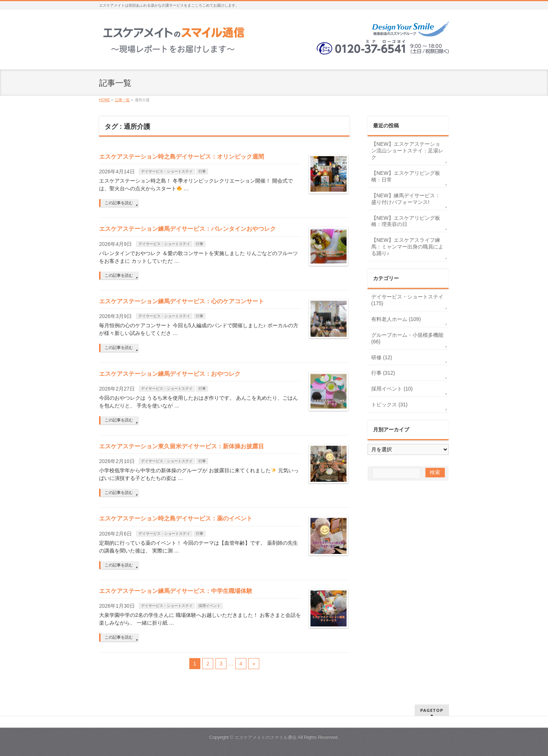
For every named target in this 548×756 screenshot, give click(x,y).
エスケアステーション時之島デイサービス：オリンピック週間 (182, 157)
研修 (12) (382, 357)
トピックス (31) (389, 405)
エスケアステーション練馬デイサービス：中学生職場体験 (176, 591)
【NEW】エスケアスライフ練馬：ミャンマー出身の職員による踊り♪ (407, 247)
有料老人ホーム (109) (396, 319)
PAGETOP (432, 710)
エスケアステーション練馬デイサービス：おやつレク (170, 374)
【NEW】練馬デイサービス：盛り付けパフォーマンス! (406, 199)
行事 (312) (383, 373)
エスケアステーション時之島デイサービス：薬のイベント (176, 518)
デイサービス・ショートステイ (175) (407, 300)
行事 (202, 171)
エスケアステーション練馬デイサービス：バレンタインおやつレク (187, 229)
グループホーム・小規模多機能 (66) (407, 338)
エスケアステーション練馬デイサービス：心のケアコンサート (182, 301)
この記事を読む (119, 203)
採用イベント (210, 606)
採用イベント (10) (392, 389)
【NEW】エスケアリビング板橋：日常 (406, 176)
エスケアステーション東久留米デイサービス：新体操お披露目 (182, 446)
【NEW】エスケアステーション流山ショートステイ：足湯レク (407, 151)
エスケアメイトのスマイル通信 (266, 737)
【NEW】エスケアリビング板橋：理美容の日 (406, 221)
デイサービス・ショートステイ (167, 171)
